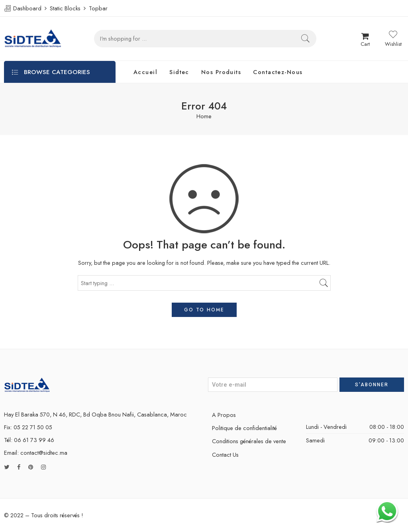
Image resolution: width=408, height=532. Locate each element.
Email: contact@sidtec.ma (36, 453)
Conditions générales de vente (249, 441)
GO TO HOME (204, 310)
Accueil (145, 72)
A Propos (224, 415)
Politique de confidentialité (244, 428)
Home (204, 116)
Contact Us (225, 455)
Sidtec (179, 72)
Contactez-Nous (278, 72)
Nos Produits (221, 72)
